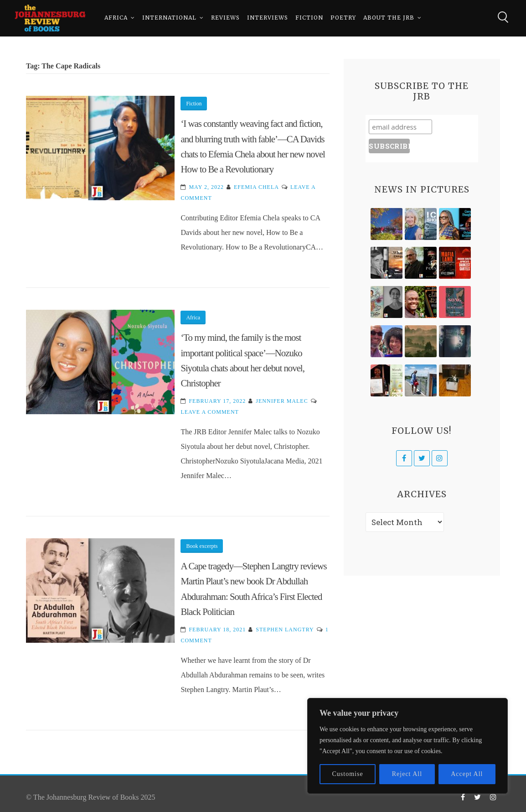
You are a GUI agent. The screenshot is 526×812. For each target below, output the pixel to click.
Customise (348, 774)
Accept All (467, 774)
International (169, 18)
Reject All (407, 774)
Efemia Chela (256, 187)
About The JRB (389, 18)
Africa (116, 18)
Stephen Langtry (285, 630)
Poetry (343, 18)
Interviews (268, 18)
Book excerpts (202, 546)
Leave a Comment (209, 412)
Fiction (309, 18)
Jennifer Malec (282, 401)
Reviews (225, 18)
